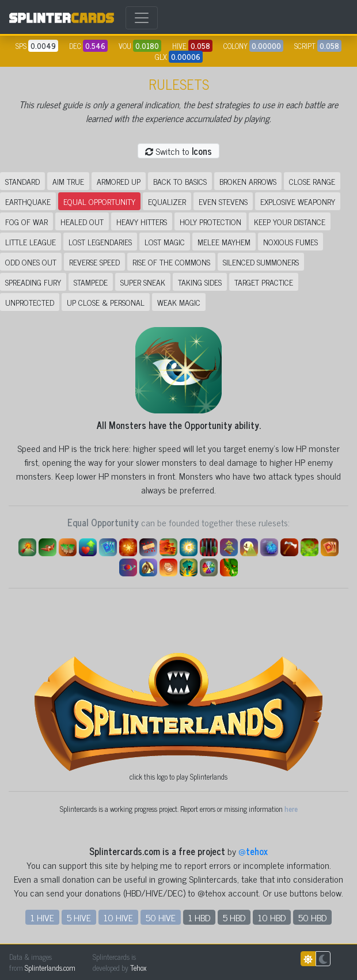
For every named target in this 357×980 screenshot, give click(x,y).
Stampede (91, 282)
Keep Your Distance (290, 221)
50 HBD (312, 917)
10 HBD (272, 917)
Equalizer (167, 201)
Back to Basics (180, 181)
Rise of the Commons (171, 262)
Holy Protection (210, 221)
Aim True (68, 181)
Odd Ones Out (31, 262)
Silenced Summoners (261, 262)
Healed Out (82, 221)
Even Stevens (223, 201)
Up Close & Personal (106, 302)
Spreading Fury (33, 282)
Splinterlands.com (50, 968)
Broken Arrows (248, 181)
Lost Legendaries (100, 242)
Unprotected (30, 302)
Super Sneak (143, 282)
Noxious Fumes (290, 242)
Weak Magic (179, 302)
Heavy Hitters (142, 221)
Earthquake (28, 201)
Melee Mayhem (224, 242)
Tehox (138, 968)
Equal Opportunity (99, 201)
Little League (31, 242)
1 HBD (199, 917)
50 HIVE (161, 917)
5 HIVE (79, 917)
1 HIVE (42, 917)
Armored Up (119, 181)
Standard (22, 181)
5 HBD (234, 917)
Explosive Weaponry (298, 201)
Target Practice (264, 282)
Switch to (178, 151)
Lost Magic (165, 242)
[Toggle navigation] (142, 18)
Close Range (312, 181)
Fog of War (26, 221)
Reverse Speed (94, 262)
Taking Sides (200, 282)
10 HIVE (118, 917)
